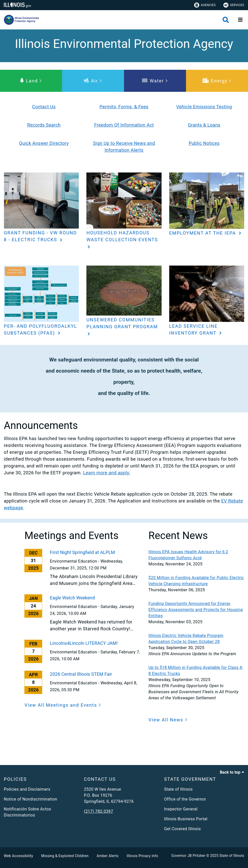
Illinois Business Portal (186, 819)
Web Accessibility (18, 856)
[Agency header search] (226, 20)
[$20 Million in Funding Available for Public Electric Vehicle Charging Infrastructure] (196, 581)
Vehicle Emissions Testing (204, 107)
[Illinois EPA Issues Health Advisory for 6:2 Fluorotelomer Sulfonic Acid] (196, 555)
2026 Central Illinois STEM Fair (81, 674)
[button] (31, 81)
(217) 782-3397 (98, 811)
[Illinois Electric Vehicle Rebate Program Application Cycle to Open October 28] (196, 639)
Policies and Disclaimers (27, 789)
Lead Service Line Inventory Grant (194, 329)
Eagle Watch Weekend (72, 598)
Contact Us (44, 107)
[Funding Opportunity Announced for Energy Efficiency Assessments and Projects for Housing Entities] (196, 610)
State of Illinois (178, 789)
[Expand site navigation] (240, 20)
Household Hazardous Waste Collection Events (122, 236)
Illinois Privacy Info (142, 856)
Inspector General (181, 809)
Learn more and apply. (107, 473)
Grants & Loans (204, 125)
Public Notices (204, 143)
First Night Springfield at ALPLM (82, 552)
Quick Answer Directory (44, 143)
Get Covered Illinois (183, 829)
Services (234, 5)
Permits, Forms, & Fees (124, 107)
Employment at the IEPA (203, 233)
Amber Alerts (108, 856)
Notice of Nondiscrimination (30, 799)
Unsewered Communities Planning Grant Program (122, 323)
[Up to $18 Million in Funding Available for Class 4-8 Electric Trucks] (196, 671)
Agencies (205, 5)
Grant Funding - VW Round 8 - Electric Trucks (40, 236)
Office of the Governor (185, 799)
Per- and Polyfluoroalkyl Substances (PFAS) (40, 329)
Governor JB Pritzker (189, 856)
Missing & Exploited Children (65, 856)
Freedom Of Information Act (124, 125)
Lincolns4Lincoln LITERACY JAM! (84, 643)
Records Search (44, 125)
